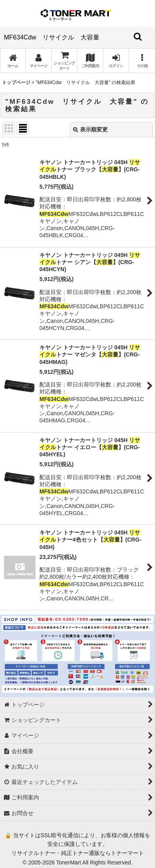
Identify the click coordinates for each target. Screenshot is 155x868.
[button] (142, 61)
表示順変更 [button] (90, 129)
